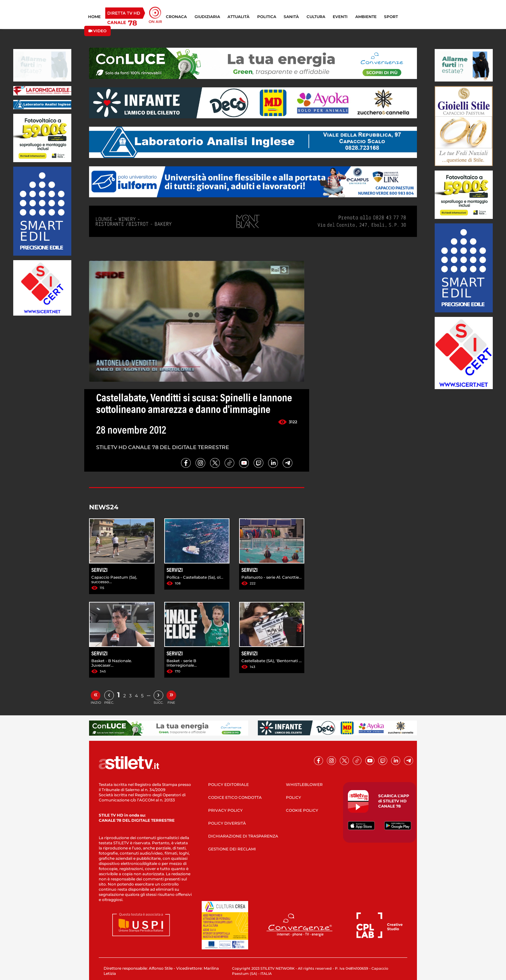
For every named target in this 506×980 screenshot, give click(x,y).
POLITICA (267, 17)
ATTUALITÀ (238, 17)
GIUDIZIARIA (207, 17)
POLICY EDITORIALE (228, 784)
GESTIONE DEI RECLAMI (232, 849)
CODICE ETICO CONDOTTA (235, 797)
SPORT (391, 17)
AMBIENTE (366, 17)
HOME (94, 17)
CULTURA (316, 17)
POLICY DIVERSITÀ (227, 823)
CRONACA (176, 17)
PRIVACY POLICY (225, 810)
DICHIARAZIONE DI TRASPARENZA (243, 836)
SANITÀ (291, 17)
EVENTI (340, 17)
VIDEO (97, 31)
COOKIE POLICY (302, 810)
